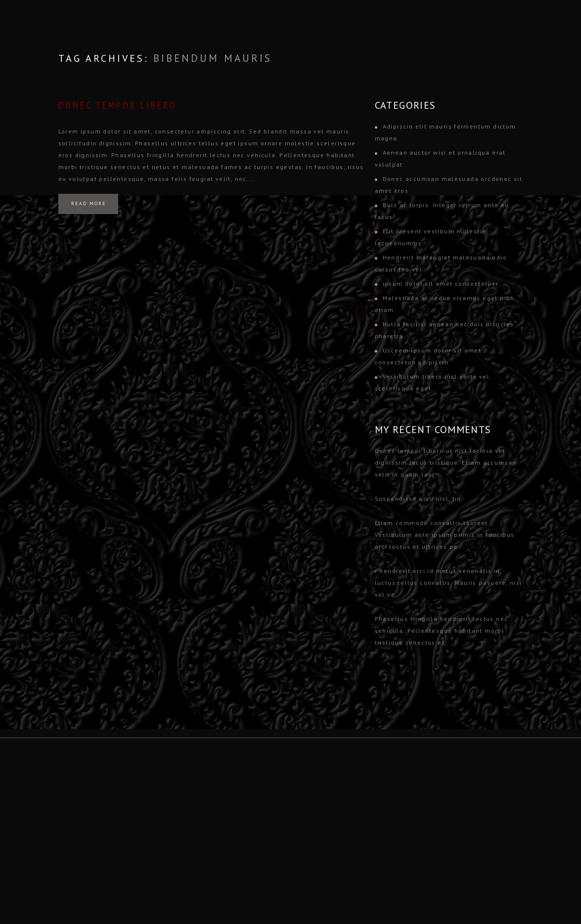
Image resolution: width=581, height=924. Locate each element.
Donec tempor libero (117, 105)
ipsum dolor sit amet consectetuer (441, 284)
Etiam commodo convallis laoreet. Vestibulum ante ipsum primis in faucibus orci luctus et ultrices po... (445, 535)
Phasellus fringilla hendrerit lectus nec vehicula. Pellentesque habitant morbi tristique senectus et (442, 631)
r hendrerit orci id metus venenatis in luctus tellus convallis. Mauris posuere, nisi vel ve (448, 583)
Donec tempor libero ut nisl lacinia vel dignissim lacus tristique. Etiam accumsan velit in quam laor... (446, 462)
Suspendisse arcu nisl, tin (418, 499)
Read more (89, 203)
